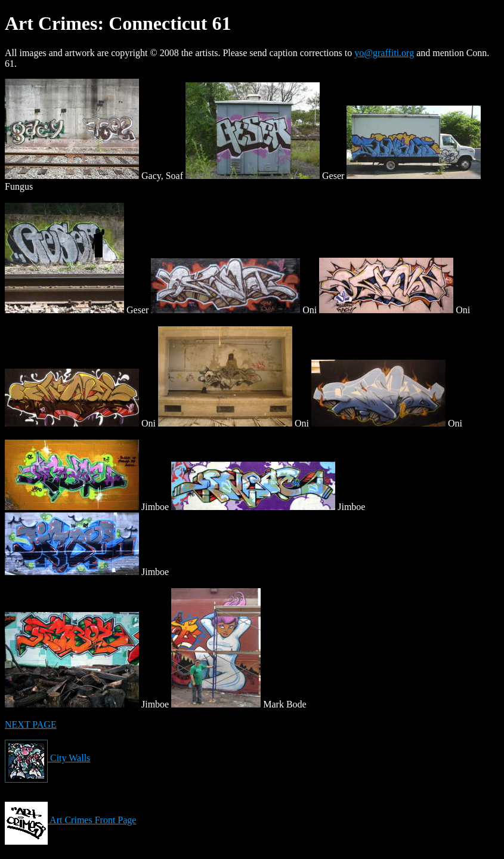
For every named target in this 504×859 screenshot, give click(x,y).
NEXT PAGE (31, 724)
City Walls (47, 758)
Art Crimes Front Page (70, 820)
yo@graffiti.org (384, 53)
